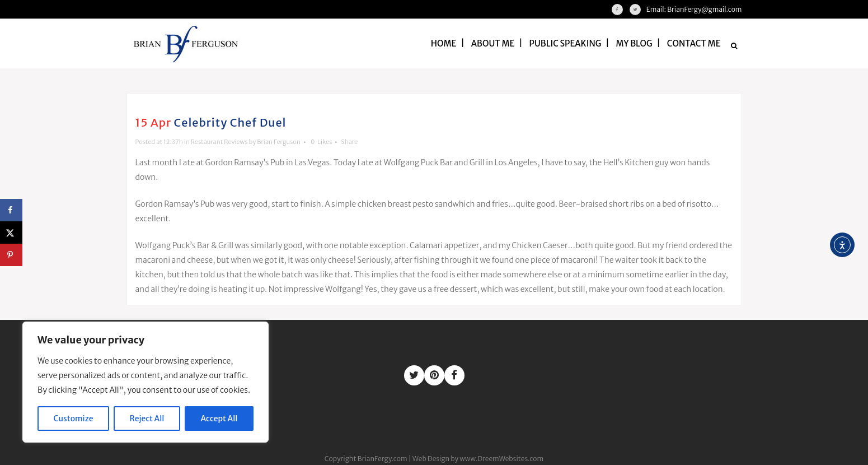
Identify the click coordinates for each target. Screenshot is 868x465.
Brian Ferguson (279, 142)
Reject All (147, 418)
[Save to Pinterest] (11, 255)
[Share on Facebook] (11, 210)
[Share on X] (11, 232)
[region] (146, 382)
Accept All (219, 418)
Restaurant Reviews (219, 142)
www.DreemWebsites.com (501, 459)
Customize (74, 418)
